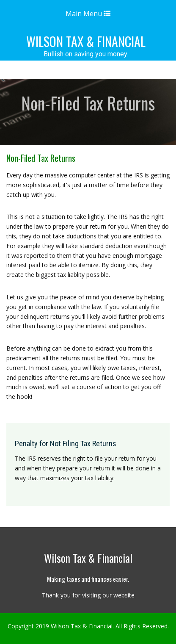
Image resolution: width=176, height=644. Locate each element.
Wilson (86, 41)
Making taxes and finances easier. (88, 579)
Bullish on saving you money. (86, 54)
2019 (42, 626)
